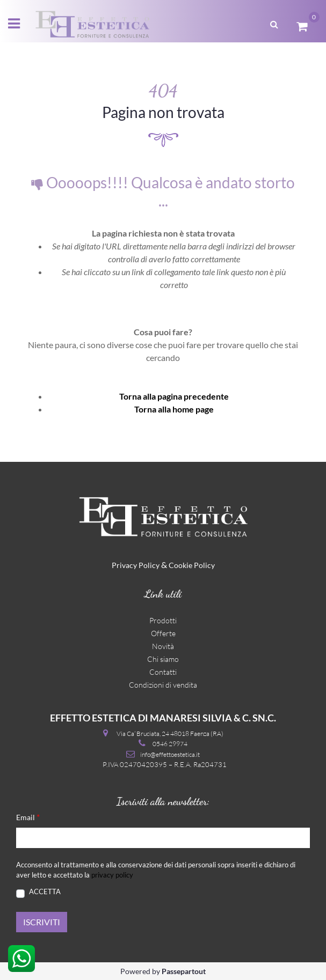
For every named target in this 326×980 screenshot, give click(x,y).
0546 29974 (170, 744)
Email (28, 817)
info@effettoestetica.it (170, 754)
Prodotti (163, 620)
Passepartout (184, 971)
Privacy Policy (136, 565)
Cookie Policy (192, 565)
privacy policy (112, 875)
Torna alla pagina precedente (174, 396)
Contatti (163, 672)
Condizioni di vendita (163, 685)
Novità (163, 646)
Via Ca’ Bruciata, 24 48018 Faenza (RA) (170, 734)
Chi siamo (163, 659)
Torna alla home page (174, 409)
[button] (274, 23)
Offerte (163, 633)
